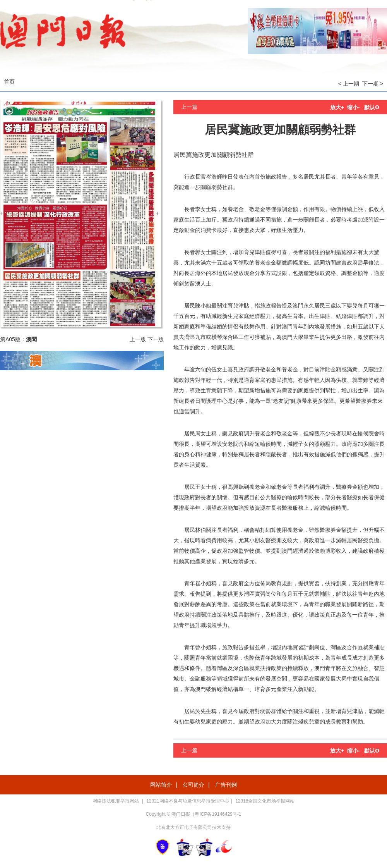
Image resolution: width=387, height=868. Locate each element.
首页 (9, 82)
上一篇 (189, 107)
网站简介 (161, 785)
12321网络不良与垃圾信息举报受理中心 (188, 801)
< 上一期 (349, 84)
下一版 (156, 339)
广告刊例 (226, 785)
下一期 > (373, 84)
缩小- (354, 107)
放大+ (337, 107)
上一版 (138, 339)
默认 (372, 107)
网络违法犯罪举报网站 (116, 801)
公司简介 (193, 785)
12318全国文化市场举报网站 (265, 801)
